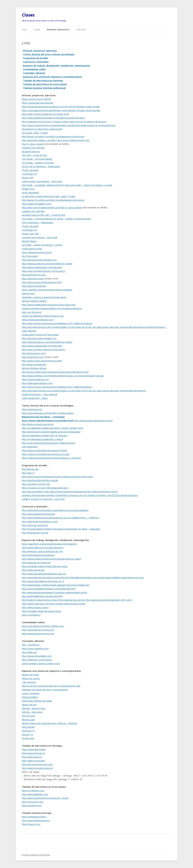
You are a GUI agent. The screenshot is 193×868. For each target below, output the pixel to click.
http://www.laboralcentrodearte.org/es (41, 592)
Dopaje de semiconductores (101, 125)
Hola (24, 30)
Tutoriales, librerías (34, 73)
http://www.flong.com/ (33, 279)
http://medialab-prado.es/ (35, 566)
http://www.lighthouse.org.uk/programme (43, 548)
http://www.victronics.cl (33, 753)
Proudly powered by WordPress (36, 855)
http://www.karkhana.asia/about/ (38, 555)
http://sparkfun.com (32, 805)
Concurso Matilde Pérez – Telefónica (80, 518)
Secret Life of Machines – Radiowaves (41, 166)
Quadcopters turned (32, 249)
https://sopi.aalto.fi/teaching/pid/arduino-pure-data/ (48, 110)
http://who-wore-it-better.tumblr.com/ (71, 140)
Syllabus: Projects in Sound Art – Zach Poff (43, 499)
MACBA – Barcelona (32, 712)
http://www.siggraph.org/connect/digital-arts (67, 585)
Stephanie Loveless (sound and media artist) (44, 297)
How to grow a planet (33, 144)
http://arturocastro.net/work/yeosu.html (42, 282)
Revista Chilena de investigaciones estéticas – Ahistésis (50, 723)
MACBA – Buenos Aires (34, 708)
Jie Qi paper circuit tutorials (87, 110)
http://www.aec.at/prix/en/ (35, 525)
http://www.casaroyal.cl (33, 761)
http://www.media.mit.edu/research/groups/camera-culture (51, 559)
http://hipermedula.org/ (33, 585)
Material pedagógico (58, 30)
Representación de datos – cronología (43, 417)
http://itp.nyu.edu (30, 469)
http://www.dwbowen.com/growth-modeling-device (48, 413)
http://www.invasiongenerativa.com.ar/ (93, 421)
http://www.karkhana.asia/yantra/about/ (42, 518)
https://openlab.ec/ (31, 615)
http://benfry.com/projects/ (52, 271)
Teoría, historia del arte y (37, 54)
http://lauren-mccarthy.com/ (36, 136)
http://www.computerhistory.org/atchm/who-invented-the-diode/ (54, 125)
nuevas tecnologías (63, 54)
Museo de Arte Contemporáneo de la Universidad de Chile (51, 686)
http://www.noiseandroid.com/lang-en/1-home (45, 798)
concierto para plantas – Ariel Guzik (44, 181)
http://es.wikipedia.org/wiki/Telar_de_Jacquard (45, 435)
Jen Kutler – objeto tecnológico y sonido (92, 185)
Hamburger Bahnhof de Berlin (37, 701)
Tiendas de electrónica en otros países (45, 84)
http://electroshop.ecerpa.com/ (37, 764)
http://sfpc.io (28, 473)
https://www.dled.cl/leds (34, 749)
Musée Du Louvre (31, 678)
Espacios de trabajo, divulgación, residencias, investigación (57, 65)
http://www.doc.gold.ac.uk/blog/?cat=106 (42, 551)
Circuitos (81, 30)
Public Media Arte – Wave (35, 398)
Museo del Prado (30, 675)
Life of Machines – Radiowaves (38, 222)
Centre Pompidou (31, 693)
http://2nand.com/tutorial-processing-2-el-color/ (46, 454)
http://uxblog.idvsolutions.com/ (38, 320)
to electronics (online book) (36, 196)
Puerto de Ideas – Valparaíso (86, 529)
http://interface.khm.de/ (34, 480)
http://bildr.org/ (29, 652)
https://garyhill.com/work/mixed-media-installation (47, 290)
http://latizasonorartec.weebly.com (39, 260)
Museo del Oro (29, 705)
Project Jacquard (30, 170)
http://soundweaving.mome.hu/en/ (67, 136)
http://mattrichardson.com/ (35, 379)
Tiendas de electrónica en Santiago (43, 80)
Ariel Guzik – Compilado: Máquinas (39, 185)
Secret (88, 219)
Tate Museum (29, 682)
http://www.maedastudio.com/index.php (42, 267)
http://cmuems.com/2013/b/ (36, 484)
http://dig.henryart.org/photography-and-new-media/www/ (51, 432)
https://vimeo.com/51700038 (36, 99)
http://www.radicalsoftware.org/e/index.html (48, 421)
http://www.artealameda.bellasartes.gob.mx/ (44, 574)
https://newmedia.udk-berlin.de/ (38, 103)
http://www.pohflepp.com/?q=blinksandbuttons (59, 308)
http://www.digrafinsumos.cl (36, 820)
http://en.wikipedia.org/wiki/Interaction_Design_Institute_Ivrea (52, 428)
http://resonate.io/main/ (59, 529)
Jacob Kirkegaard (30, 193)
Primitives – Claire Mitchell (44, 394)
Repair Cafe (28, 178)
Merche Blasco (64, 185)
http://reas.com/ (30, 271)
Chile (24, 181)
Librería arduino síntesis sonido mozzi (41, 663)
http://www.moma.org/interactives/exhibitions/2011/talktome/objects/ (57, 323)
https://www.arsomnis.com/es (37, 252)
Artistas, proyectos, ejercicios (40, 51)
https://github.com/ (55, 626)
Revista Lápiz (28, 720)
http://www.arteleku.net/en (74, 592)
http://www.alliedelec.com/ (35, 794)
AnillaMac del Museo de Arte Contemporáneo (45, 690)
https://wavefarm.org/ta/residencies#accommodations (49, 544)
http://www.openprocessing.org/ (38, 630)
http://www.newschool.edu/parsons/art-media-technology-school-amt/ (57, 477)
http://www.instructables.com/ (37, 656)
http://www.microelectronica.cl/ (37, 768)
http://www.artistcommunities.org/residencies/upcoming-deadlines (55, 510)
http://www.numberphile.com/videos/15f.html (45, 450)
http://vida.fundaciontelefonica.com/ (40, 521)
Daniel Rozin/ (29, 308)
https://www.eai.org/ (32, 409)
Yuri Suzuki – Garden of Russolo (38, 163)
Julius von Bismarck (32, 312)
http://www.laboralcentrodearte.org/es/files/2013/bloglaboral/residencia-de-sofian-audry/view (69, 577)
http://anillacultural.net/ (33, 570)
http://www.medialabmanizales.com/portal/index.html (49, 589)
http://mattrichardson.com (51, 316)
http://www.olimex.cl (32, 757)
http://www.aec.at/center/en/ (36, 563)
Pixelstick (151, 327)
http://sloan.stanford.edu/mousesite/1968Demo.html (48, 443)
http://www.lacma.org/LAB (35, 533)
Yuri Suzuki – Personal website (37, 159)
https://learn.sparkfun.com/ (35, 649)
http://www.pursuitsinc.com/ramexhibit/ (42, 264)
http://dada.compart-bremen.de (38, 424)
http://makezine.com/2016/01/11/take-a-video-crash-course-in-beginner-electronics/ (64, 122)
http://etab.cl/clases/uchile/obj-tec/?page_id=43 (45, 114)
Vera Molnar (40, 301)
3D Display (67, 264)
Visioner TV (27, 734)
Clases (28, 15)
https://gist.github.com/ (33, 626)
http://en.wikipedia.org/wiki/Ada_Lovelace (42, 439)
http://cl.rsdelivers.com (33, 791)
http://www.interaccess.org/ (130, 577)
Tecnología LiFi (29, 174)
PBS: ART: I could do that (34, 155)
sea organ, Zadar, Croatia (35, 133)
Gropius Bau (28, 738)
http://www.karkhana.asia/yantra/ (38, 514)
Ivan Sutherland (30, 447)
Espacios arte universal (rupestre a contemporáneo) (53, 77)
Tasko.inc (35, 151)
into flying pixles (30, 256)
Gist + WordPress (31, 645)
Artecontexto (28, 727)
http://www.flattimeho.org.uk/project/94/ (42, 596)
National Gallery (30, 697)
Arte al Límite (29, 716)
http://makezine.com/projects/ (37, 660)
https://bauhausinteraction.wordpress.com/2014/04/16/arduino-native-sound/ (61, 107)
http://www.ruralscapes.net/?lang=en (40, 604)
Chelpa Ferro (28, 189)
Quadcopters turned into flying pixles (40, 335)
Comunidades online (34, 69)
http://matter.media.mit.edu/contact (40, 600)
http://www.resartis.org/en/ (72, 604)
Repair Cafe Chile (30, 234)
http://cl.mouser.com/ (33, 802)
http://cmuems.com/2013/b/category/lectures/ (45, 488)
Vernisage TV (28, 731)
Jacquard (26, 151)
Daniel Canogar (30, 316)
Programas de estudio (36, 58)
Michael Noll (28, 301)
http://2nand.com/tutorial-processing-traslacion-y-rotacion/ (51, 458)
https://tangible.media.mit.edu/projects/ (42, 611)
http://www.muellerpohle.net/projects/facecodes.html (49, 305)
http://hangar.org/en (57, 566)
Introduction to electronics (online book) (42, 129)
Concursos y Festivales (36, 62)
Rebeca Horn (28, 293)
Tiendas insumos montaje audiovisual (44, 88)
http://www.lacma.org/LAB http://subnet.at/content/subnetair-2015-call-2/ (95, 600)
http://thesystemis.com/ (34, 275)
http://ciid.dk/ (52, 480)
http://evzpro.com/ (31, 824)
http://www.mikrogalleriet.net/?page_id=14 (43, 581)
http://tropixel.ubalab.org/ (35, 529)
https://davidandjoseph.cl (34, 817)
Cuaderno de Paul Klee (33, 148)
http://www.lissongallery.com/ (37, 140)
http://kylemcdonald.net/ (34, 286)
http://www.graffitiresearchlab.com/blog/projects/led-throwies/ (53, 118)
